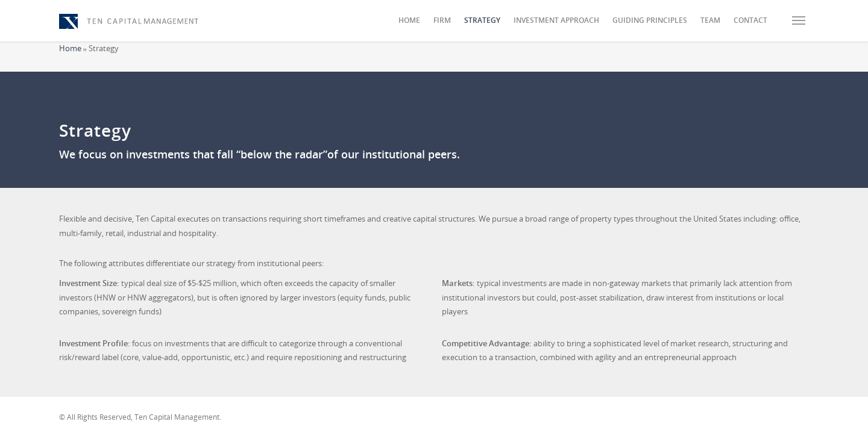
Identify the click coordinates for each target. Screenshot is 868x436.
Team (710, 20)
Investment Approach (556, 20)
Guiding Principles (650, 20)
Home (409, 20)
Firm (442, 20)
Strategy (482, 20)
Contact (750, 20)
